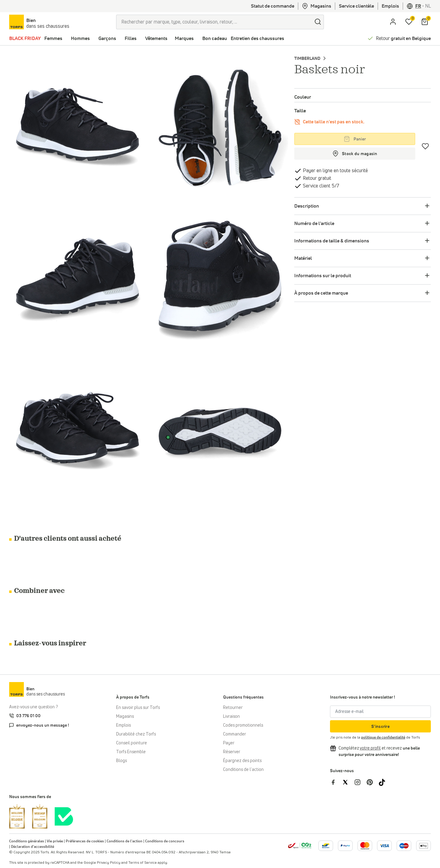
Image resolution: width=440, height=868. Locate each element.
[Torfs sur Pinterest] (373, 782)
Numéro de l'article (314, 223)
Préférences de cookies (85, 841)
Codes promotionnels (243, 725)
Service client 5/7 (320, 186)
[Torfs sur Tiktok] (384, 782)
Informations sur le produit (323, 276)
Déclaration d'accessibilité (33, 847)
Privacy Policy (109, 863)
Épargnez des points (242, 761)
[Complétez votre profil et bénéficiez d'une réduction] (370, 748)
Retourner (233, 708)
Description (307, 206)
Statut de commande (273, 6)
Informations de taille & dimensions (332, 241)
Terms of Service (143, 863)
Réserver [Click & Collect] (232, 752)
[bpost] (300, 845)
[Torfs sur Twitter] (348, 782)
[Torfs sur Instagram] (361, 782)
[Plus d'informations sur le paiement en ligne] (326, 846)
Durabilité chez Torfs (136, 734)
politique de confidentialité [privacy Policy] (383, 738)
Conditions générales (27, 841)
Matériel (303, 258)
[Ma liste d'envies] (409, 22)
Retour (403, 38)
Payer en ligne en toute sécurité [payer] (335, 171)
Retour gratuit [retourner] (316, 178)
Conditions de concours (165, 841)
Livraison (231, 717)
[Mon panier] (425, 22)
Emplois (390, 6)
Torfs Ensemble (131, 752)
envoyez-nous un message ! (43, 725)
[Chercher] (318, 22)
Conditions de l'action (243, 770)
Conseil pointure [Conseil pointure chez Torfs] (132, 743)
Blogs (121, 761)
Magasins (317, 6)
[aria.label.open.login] (393, 22)
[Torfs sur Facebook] (336, 782)
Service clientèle (356, 6)
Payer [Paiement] (229, 743)
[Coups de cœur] (425, 146)
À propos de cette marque (321, 293)
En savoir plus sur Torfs (138, 708)
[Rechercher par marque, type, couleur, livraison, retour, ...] (214, 22)
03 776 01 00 (28, 716)
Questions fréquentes (243, 697)
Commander (235, 734)
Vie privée (55, 841)
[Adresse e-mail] (380, 712)
